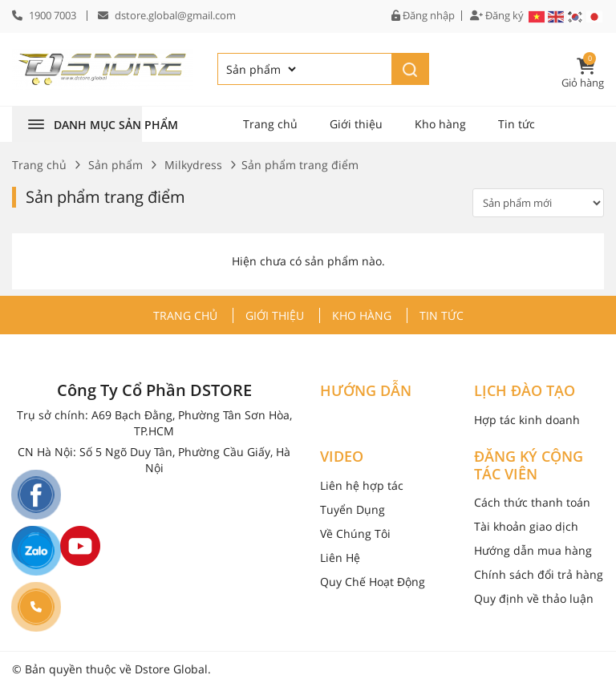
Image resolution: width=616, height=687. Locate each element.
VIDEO (342, 457)
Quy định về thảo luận (534, 598)
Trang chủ (270, 124)
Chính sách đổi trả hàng (539, 574)
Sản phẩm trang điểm (105, 197)
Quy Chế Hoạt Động (373, 582)
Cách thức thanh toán (532, 502)
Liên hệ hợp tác (362, 485)
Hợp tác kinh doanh (527, 420)
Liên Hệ (340, 558)
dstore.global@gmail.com (175, 15)
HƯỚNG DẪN (366, 391)
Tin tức (517, 124)
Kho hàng (440, 124)
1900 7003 (53, 15)
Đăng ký (497, 16)
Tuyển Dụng (353, 509)
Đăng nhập (423, 16)
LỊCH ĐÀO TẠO (525, 391)
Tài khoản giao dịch (526, 526)
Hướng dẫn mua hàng (533, 550)
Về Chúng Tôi (355, 533)
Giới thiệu (356, 124)
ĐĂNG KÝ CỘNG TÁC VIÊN (529, 465)
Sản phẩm (115, 165)
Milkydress (193, 165)
